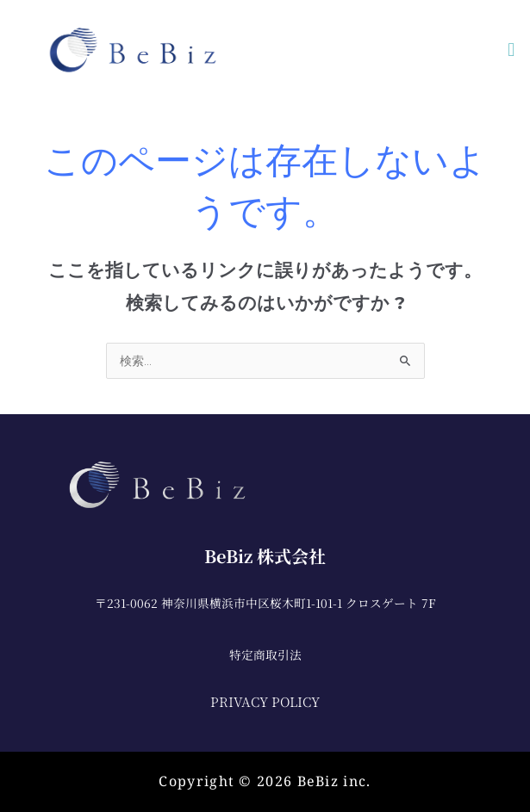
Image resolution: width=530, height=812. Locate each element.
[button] (511, 50)
